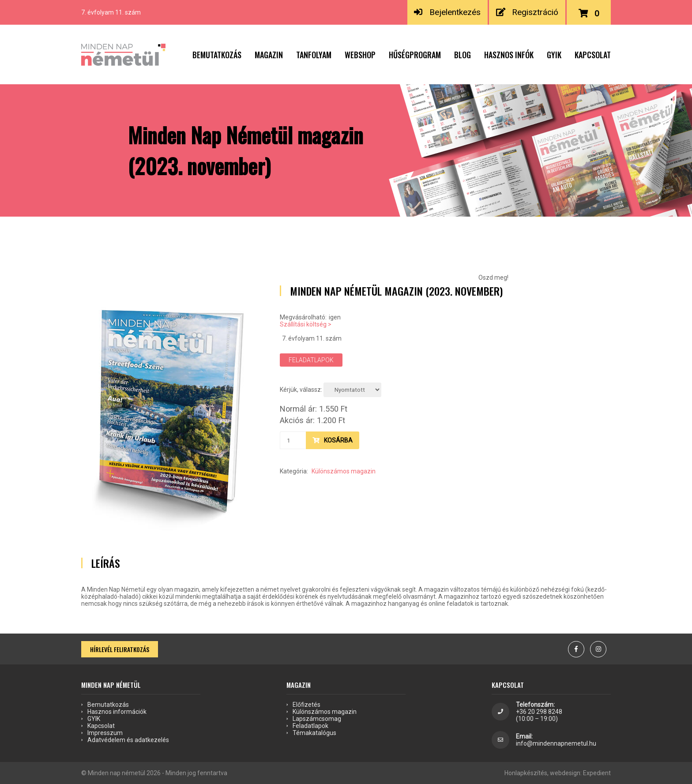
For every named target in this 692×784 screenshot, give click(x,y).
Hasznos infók (509, 55)
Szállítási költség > (306, 324)
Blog (463, 55)
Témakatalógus (314, 733)
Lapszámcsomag (317, 719)
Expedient (597, 773)
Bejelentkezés (447, 12)
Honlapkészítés (526, 773)
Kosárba (333, 440)
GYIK (554, 55)
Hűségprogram (415, 55)
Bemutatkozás (217, 55)
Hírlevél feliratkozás (120, 649)
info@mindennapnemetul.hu (556, 743)
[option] (169, 411)
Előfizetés (307, 705)
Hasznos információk (117, 712)
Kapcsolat (593, 55)
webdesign (565, 773)
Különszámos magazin (344, 471)
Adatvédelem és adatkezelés (128, 740)
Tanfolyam (314, 55)
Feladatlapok (311, 360)
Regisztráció (527, 12)
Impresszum (105, 733)
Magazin (269, 55)
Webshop (360, 55)
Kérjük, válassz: (301, 390)
